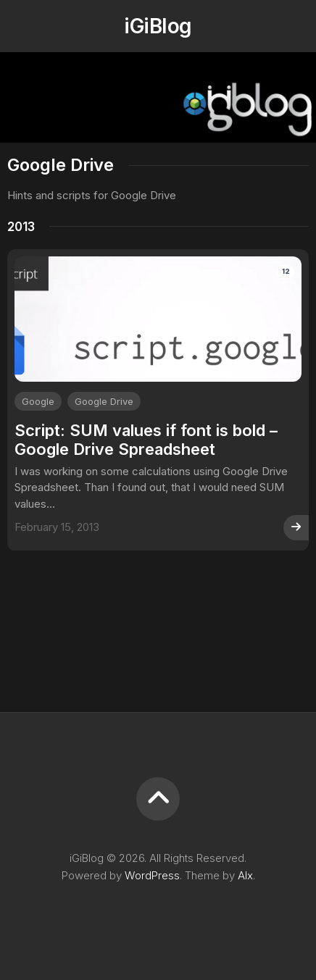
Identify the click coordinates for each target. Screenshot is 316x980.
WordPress (152, 875)
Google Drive (104, 401)
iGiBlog (158, 26)
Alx (245, 875)
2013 (21, 227)
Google (38, 401)
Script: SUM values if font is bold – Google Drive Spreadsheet (146, 440)
